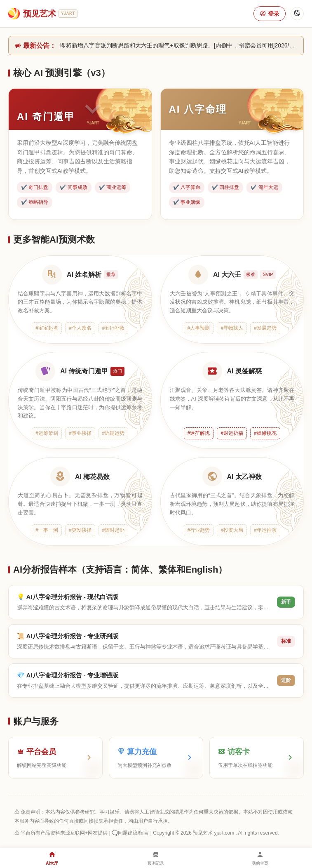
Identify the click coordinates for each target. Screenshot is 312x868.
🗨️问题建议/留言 (130, 833)
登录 (270, 14)
